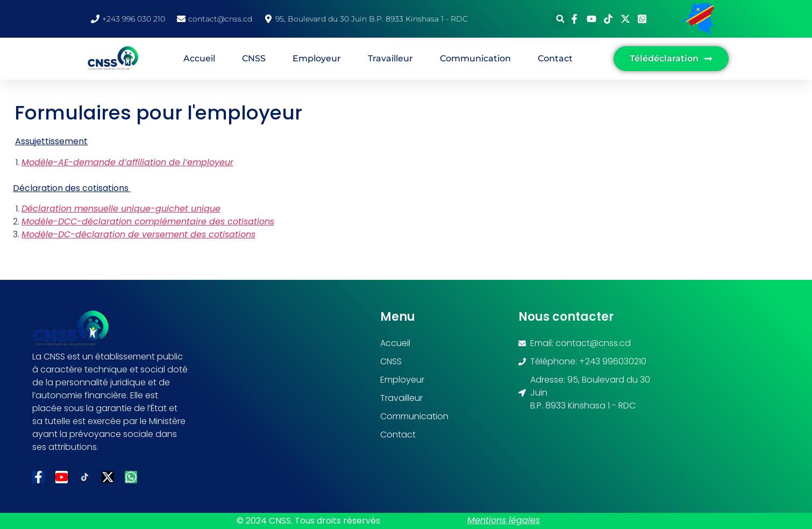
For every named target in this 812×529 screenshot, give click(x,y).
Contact (555, 58)
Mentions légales (504, 520)
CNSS (254, 58)
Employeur (317, 58)
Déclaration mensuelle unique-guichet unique (121, 209)
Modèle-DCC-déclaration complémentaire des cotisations (148, 221)
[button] (560, 19)
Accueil (199, 58)
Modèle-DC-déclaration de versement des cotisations (138, 234)
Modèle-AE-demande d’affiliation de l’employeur (127, 162)
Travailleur (390, 58)
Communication (475, 58)
